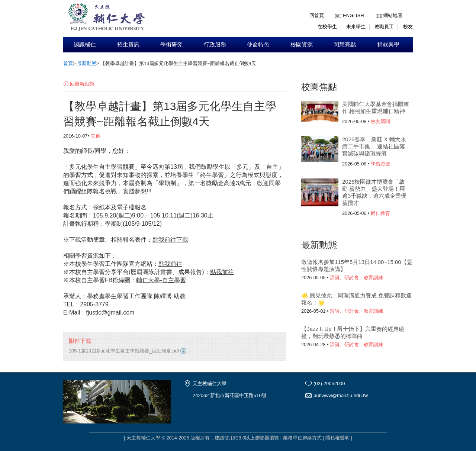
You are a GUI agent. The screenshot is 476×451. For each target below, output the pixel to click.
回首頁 (317, 15)
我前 (222, 272)
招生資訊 (128, 45)
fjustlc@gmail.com (110, 313)
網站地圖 (393, 15)
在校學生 (327, 27)
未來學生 (356, 27)
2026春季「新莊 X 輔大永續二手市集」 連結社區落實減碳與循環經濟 (374, 146)
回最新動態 (82, 84)
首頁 (68, 63)
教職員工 (384, 27)
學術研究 (171, 45)
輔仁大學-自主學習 (161, 280)
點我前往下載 (170, 240)
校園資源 (302, 45)
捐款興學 (388, 45)
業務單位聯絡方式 (302, 438)
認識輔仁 (85, 45)
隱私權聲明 (337, 438)
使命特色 (258, 45)
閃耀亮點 (345, 45)
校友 (408, 27)
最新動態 (87, 63)
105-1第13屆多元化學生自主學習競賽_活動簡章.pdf (124, 351)
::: (378, 10)
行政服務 (215, 45)
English (353, 15)
